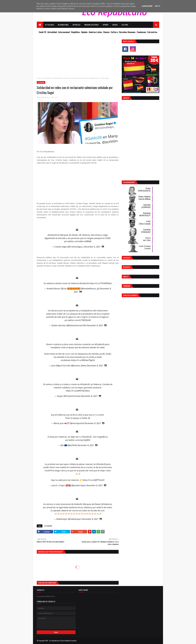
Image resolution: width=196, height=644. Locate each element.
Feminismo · (142, 32)
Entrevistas (152, 32)
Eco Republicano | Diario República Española (63, 641)
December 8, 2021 (95, 325)
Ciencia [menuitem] (115, 25)
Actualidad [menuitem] (49, 25)
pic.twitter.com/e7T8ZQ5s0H (78, 320)
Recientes (127, 267)
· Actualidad (52, 32)
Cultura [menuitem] (125, 25)
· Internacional (64, 32)
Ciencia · (107, 32)
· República (75, 32)
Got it (158, 6)
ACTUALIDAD (47, 78)
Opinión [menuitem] (105, 25)
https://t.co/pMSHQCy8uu (78, 391)
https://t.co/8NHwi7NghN (83, 360)
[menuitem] (40, 25)
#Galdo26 (52, 235)
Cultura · (115, 32)
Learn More (147, 6)
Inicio (39, 78)
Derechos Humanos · (128, 32)
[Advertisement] (78, 57)
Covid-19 (43, 32)
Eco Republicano (44, 97)
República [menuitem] (77, 25)
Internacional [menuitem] (63, 25)
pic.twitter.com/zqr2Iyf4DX (78, 440)
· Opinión (84, 32)
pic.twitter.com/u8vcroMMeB (78, 241)
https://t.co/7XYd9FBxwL (101, 283)
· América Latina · (96, 32)
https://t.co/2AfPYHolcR (93, 480)
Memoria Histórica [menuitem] (92, 25)
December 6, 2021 (92, 247)
